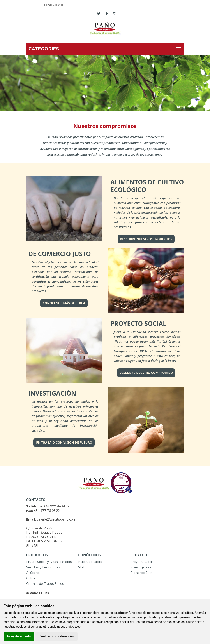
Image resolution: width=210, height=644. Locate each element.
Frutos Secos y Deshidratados (49, 562)
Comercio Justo (142, 573)
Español (58, 5)
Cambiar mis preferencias (56, 636)
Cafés (31, 578)
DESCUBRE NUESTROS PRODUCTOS (146, 239)
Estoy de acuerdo (19, 636)
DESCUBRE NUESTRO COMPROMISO (146, 373)
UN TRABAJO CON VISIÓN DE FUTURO (64, 442)
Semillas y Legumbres (43, 567)
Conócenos (89, 555)
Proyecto (139, 555)
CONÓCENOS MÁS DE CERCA (64, 303)
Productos (37, 555)
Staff (82, 567)
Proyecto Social (142, 562)
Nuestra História (90, 562)
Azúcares (33, 573)
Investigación (141, 567)
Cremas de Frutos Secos (45, 584)
